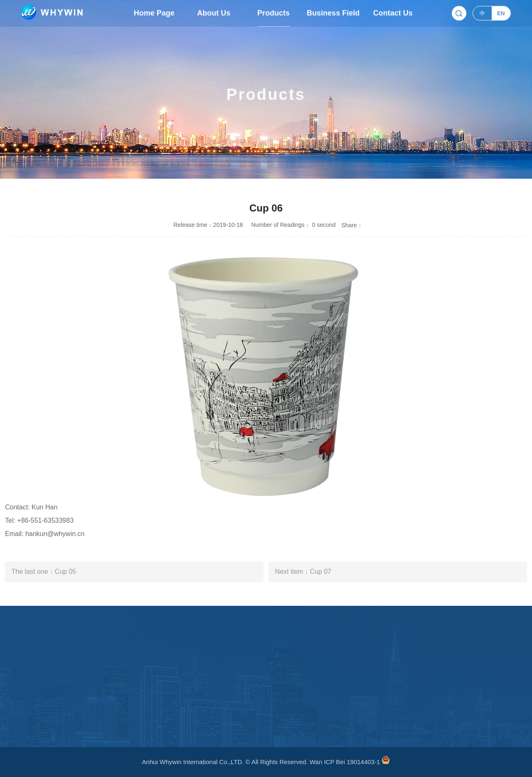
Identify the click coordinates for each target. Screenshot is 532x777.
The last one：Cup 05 (44, 572)
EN (501, 12)
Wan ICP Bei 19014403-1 (345, 762)
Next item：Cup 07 (303, 572)
